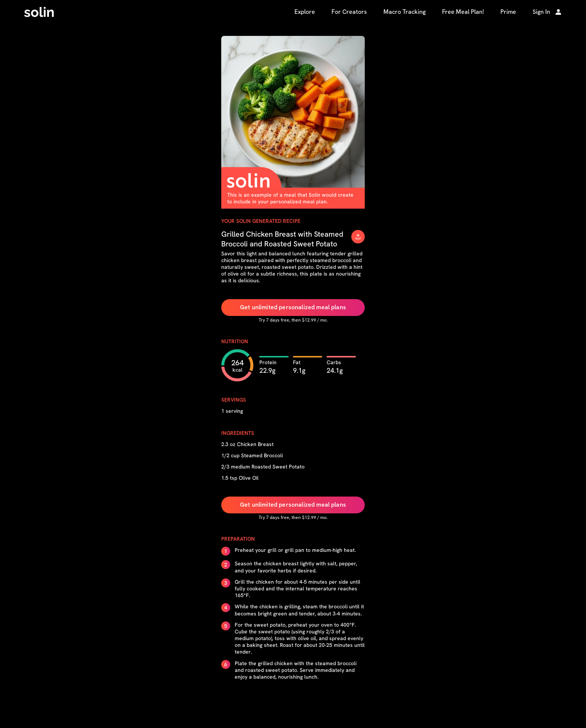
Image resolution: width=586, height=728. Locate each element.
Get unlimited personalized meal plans (293, 307)
